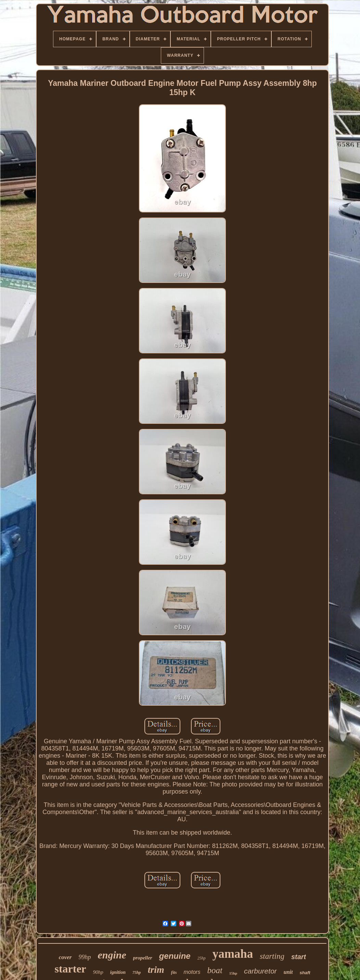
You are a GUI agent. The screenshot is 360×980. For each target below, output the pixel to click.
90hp (98, 972)
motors (192, 972)
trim (156, 970)
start (299, 957)
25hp (202, 958)
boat (215, 970)
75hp (137, 972)
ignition (118, 972)
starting (272, 956)
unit (288, 972)
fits (174, 972)
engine (112, 955)
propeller (143, 958)
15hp (233, 973)
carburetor (260, 971)
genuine (175, 956)
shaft (305, 973)
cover (65, 957)
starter (70, 969)
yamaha (233, 954)
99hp (85, 957)
